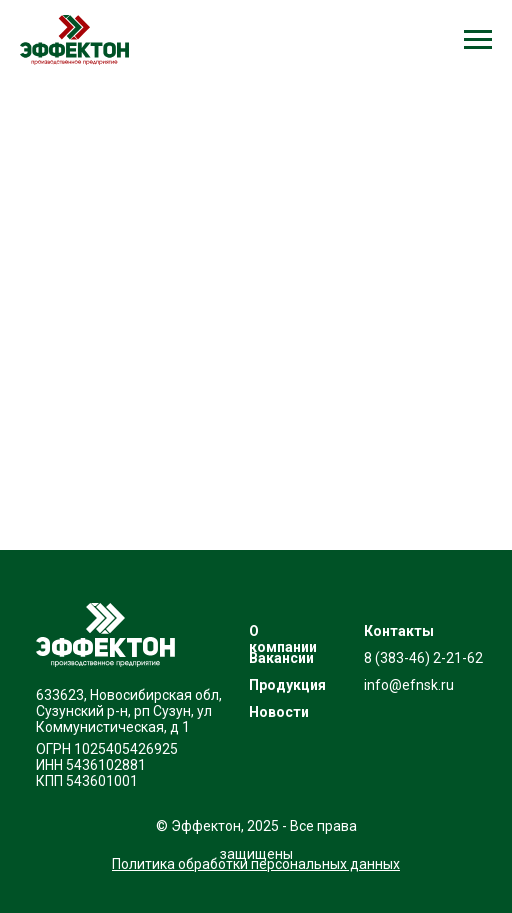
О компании (283, 639)
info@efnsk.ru (409, 685)
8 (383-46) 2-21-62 (423, 658)
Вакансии (281, 658)
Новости (279, 712)
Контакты (399, 631)
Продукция (287, 685)
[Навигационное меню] (478, 40)
